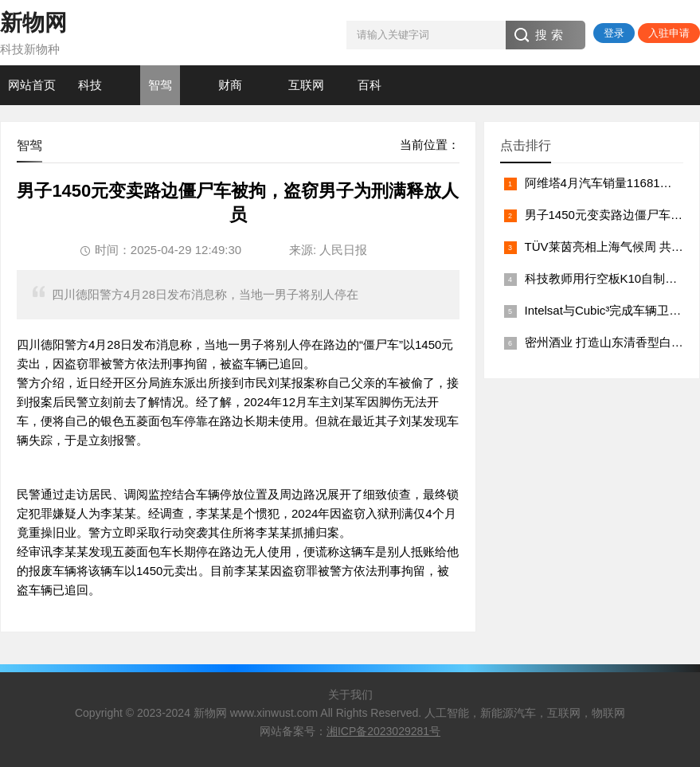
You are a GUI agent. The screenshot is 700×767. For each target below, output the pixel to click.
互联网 (306, 85)
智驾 (160, 85)
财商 (230, 85)
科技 (90, 85)
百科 (370, 85)
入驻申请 (669, 33)
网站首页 (32, 85)
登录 (614, 33)
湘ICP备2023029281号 (383, 731)
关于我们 (350, 695)
